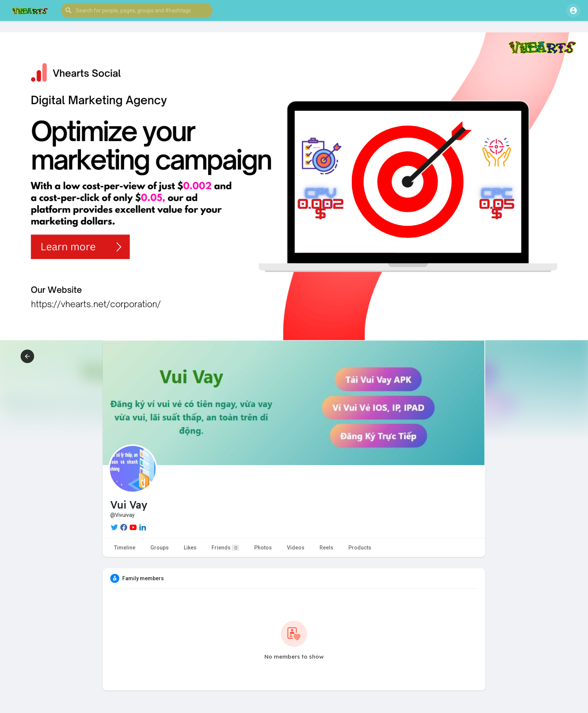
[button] (137, 11)
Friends (225, 548)
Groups (160, 548)
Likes (190, 548)
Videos (296, 548)
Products (360, 548)
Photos (263, 548)
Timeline (125, 548)
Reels (326, 548)
